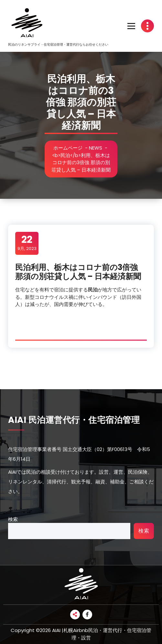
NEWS (96, 148)
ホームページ (68, 148)
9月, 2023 (27, 243)
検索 (13, 519)
